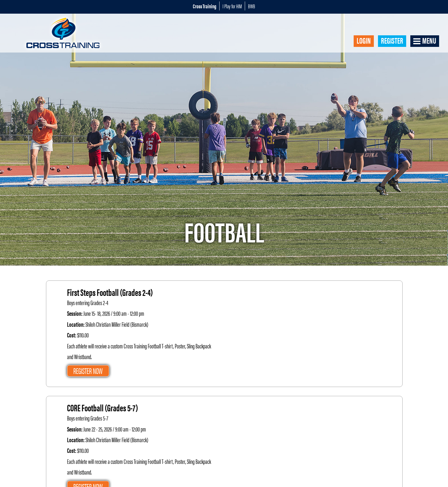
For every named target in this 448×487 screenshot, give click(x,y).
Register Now (88, 371)
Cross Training (205, 6)
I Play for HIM (232, 6)
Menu (429, 41)
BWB (252, 6)
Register (392, 41)
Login (364, 41)
